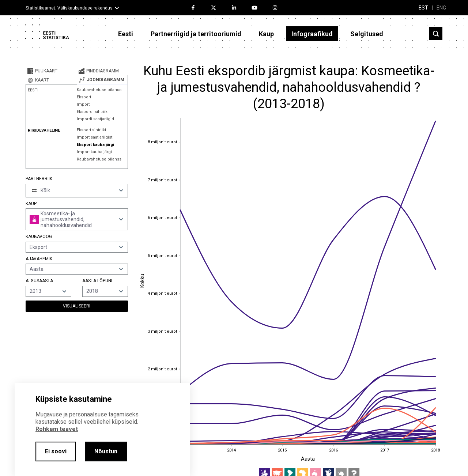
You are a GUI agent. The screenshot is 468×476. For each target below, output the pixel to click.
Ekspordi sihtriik (92, 112)
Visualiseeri (77, 306)
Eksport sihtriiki (91, 130)
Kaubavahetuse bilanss (99, 90)
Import (83, 104)
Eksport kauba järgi (95, 145)
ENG (441, 8)
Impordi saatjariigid (95, 119)
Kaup (266, 34)
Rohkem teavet (57, 429)
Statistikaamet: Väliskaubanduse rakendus (69, 8)
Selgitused (367, 34)
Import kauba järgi (94, 152)
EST (423, 8)
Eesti (126, 34)
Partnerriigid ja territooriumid (196, 34)
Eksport (84, 97)
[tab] (51, 71)
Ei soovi (56, 451)
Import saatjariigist (95, 137)
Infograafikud (312, 34)
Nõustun (106, 451)
